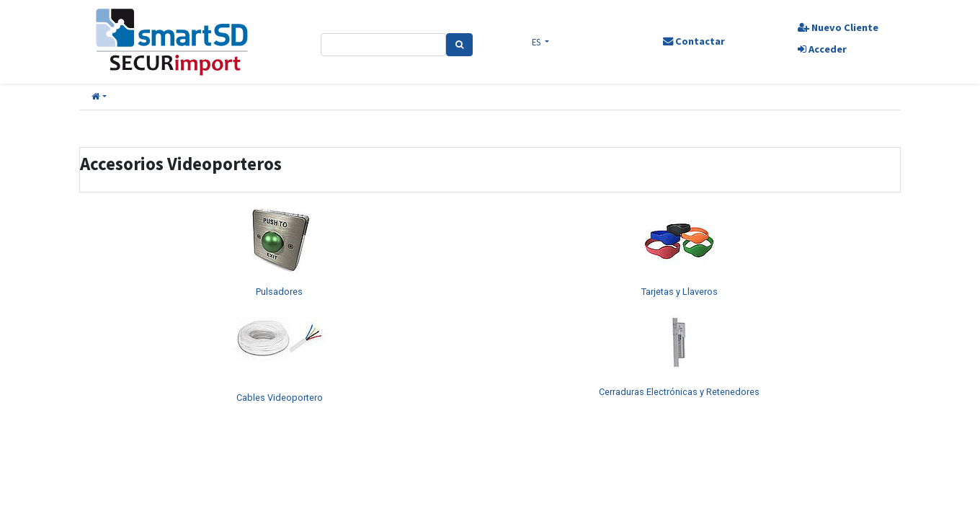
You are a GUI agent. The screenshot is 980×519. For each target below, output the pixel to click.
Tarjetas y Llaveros (680, 292)
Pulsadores (279, 292)
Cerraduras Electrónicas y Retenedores (679, 392)
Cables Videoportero (280, 398)
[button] (99, 97)
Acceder (822, 49)
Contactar (694, 41)
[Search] (459, 45)
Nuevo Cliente (838, 27)
